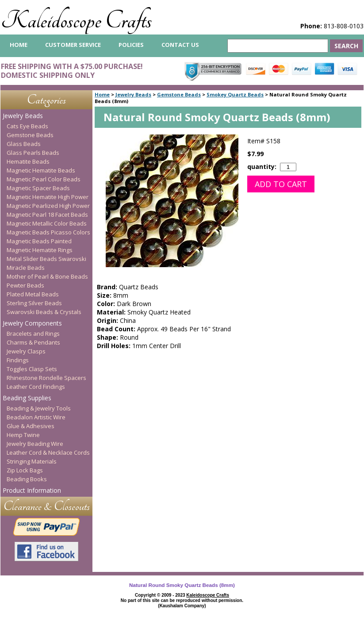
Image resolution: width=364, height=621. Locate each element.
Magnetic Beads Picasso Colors (48, 232)
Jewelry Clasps (26, 351)
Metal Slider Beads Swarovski (46, 259)
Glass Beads (24, 144)
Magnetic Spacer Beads (38, 188)
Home (102, 94)
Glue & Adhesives (31, 426)
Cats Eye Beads (27, 126)
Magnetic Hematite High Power (48, 197)
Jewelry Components (32, 323)
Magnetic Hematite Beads (41, 170)
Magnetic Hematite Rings (40, 250)
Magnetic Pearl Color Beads (44, 179)
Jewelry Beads (133, 94)
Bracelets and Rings (33, 333)
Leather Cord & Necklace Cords (48, 452)
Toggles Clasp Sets (32, 369)
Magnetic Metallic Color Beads (47, 223)
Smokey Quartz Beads (235, 94)
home (19, 45)
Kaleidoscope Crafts (76, 21)
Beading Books (27, 479)
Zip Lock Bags (25, 470)
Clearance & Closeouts (47, 506)
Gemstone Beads (179, 94)
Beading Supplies (27, 398)
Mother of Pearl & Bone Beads (47, 276)
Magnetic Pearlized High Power (48, 206)
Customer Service (73, 45)
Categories (46, 100)
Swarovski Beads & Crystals (44, 312)
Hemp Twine (23, 435)
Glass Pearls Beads (33, 153)
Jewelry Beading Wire (35, 444)
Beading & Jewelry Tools (39, 408)
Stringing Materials (32, 461)
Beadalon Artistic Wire (36, 417)
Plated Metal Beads (33, 294)
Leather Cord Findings (36, 387)
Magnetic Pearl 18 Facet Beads (47, 215)
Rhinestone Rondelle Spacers (46, 378)
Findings (18, 360)
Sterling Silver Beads (34, 303)
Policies (131, 45)
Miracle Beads (26, 268)
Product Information (32, 490)
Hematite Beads (28, 161)
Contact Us (180, 45)
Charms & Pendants (33, 342)
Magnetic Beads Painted (39, 241)
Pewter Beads (25, 285)
